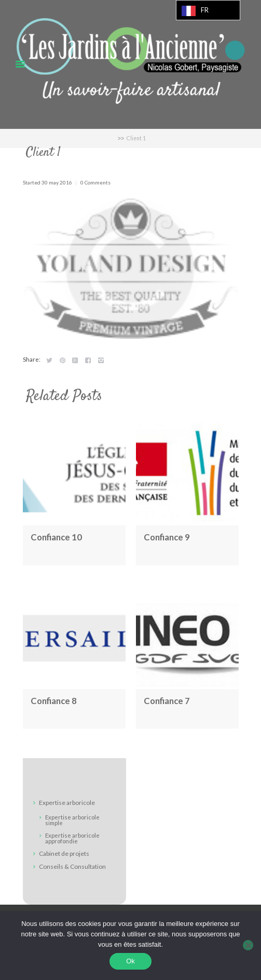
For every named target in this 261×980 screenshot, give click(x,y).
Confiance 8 (54, 701)
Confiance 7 (167, 701)
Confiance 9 (167, 537)
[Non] (248, 945)
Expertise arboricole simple (72, 820)
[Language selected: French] (208, 10)
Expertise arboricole (67, 803)
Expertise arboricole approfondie (72, 838)
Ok (130, 961)
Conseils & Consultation (72, 866)
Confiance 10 (56, 537)
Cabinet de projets (64, 853)
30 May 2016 (57, 182)
